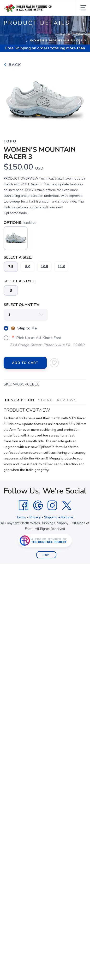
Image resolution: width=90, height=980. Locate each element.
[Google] (38, 505)
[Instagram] (52, 505)
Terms (21, 517)
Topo (81, 34)
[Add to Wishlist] (54, 363)
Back (12, 65)
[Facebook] (24, 505)
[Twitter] (67, 505)
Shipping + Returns (59, 517)
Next (79, 103)
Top (46, 555)
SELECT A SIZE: (18, 257)
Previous (11, 103)
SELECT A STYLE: (20, 281)
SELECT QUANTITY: (21, 305)
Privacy (35, 517)
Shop (65, 34)
